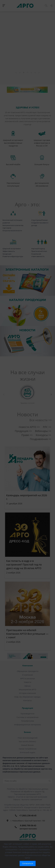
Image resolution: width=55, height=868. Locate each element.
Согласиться (28, 863)
